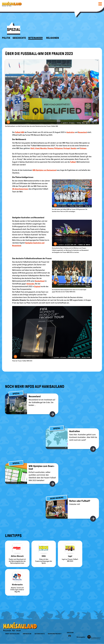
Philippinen (58, 148)
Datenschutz (40, 634)
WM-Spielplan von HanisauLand (44, 170)
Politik (6, 38)
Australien (70, 132)
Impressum (27, 634)
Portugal (67, 148)
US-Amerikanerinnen (20, 189)
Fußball (73, 162)
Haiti (32, 148)
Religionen (53, 38)
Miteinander (35, 38)
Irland (37, 148)
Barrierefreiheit (55, 634)
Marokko (44, 148)
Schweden (31, 284)
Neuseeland (82, 132)
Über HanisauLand (12, 634)
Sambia (74, 148)
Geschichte (19, 38)
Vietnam (83, 148)
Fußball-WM (19, 132)
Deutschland (40, 281)
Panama (51, 148)
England (37, 286)
